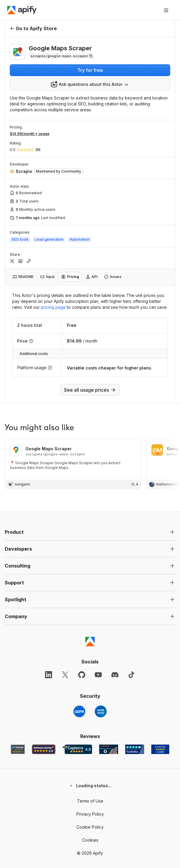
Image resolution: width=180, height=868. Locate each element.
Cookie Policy (90, 842)
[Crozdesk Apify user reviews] (160, 764)
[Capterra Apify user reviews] (77, 764)
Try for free (90, 70)
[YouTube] (98, 690)
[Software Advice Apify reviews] (44, 764)
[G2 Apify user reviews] (109, 764)
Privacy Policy (90, 829)
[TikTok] (131, 690)
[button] (90, 547)
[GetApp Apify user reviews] (18, 764)
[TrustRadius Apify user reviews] (135, 764)
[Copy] (62, 56)
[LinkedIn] (49, 690)
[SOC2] (101, 726)
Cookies (90, 855)
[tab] (23, 277)
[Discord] (115, 690)
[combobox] (90, 84)
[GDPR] (79, 726)
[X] (65, 690)
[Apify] (22, 10)
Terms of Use (90, 816)
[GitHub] (82, 690)
